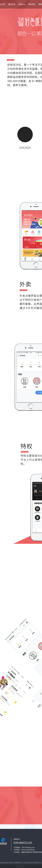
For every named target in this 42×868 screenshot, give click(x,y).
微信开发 (12, 4)
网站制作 (32, 4)
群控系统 (10, 863)
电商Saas (22, 4)
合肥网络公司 (19, 863)
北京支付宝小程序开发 (32, 863)
